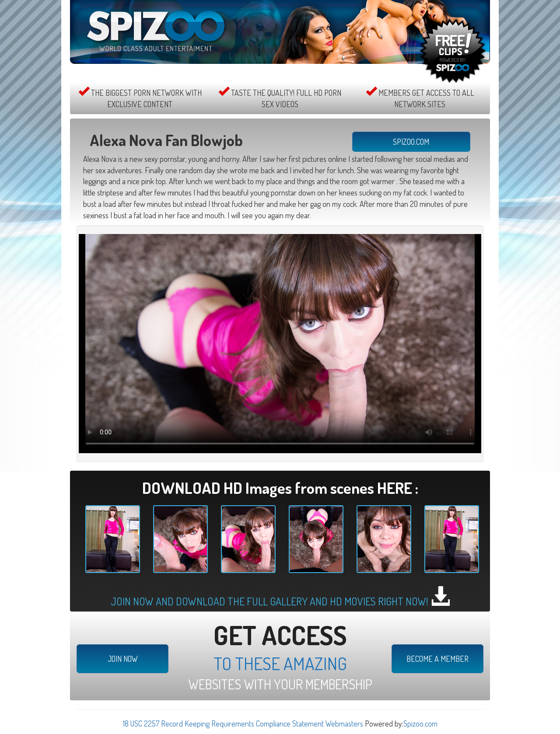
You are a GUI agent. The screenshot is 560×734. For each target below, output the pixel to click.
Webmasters (344, 724)
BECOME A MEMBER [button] (437, 659)
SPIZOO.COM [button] (411, 142)
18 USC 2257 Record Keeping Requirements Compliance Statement (223, 724)
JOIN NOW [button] (123, 659)
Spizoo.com (420, 724)
